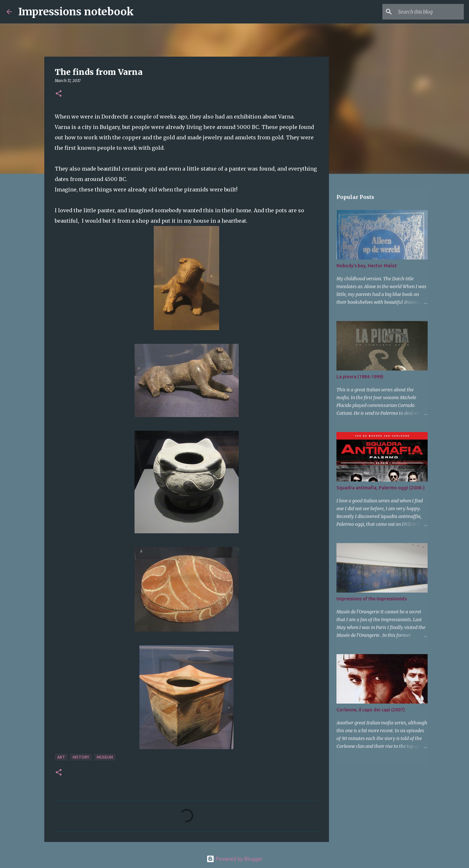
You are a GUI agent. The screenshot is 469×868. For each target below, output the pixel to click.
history (81, 757)
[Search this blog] (430, 12)
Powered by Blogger (234, 859)
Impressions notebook (76, 12)
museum (105, 757)
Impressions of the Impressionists (372, 599)
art (61, 757)
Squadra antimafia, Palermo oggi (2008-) (381, 488)
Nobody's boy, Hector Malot (367, 266)
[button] (59, 94)
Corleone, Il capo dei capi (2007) (371, 710)
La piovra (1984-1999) (360, 377)
